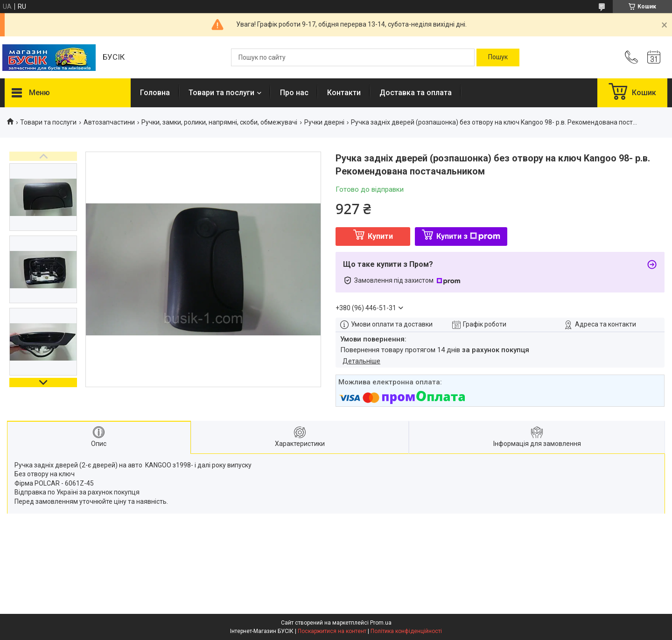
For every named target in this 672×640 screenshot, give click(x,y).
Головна (155, 93)
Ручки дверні (324, 122)
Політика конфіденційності (406, 631)
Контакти (344, 93)
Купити (380, 236)
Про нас (294, 93)
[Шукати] (498, 57)
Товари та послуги (221, 93)
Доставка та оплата (416, 93)
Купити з (468, 236)
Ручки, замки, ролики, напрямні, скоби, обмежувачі (219, 122)
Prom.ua (381, 623)
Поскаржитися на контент (332, 631)
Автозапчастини (109, 122)
